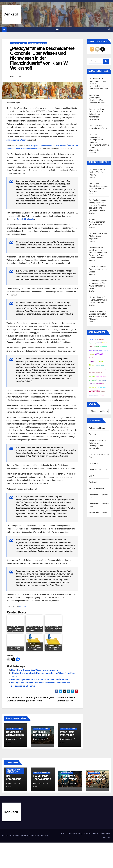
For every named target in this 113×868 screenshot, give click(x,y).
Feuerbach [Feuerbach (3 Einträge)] (92, 369)
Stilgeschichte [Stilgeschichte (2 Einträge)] (103, 347)
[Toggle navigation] (57, 29)
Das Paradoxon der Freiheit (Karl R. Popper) (97, 172)
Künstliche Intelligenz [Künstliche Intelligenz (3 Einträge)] (96, 373)
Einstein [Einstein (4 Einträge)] (105, 350)
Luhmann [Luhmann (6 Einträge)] (99, 354)
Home (63, 833)
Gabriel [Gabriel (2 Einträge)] (102, 358)
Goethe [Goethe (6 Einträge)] (96, 346)
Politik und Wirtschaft (19, 43)
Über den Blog (105, 833)
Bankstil (23, 606)
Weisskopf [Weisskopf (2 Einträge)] (92, 354)
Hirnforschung (95, 463)
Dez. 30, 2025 (40, 783)
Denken (92, 434)
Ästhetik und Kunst (97, 428)
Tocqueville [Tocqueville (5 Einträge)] (94, 380)
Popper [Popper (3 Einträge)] (91, 339)
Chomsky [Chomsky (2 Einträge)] (104, 369)
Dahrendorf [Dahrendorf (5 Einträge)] (94, 361)
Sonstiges (93, 476)
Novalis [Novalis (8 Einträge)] (102, 380)
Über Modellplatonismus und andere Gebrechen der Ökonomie (40, 680)
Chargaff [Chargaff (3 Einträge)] (99, 343)
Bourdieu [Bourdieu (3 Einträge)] (92, 358)
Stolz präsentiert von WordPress (13, 836)
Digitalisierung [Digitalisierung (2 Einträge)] (93, 343)
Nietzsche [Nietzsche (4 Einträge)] (99, 384)
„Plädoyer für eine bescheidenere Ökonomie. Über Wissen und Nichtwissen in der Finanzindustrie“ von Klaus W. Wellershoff (42, 58)
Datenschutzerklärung (74, 833)
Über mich (107, 838)
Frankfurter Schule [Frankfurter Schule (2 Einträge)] (100, 365)
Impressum (88, 833)
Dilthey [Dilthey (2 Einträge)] (91, 347)
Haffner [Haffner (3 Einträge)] (96, 339)
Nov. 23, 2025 (68, 783)
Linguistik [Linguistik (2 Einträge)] (98, 369)
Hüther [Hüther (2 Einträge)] (100, 350)
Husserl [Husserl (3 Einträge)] (105, 343)
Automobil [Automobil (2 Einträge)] (92, 350)
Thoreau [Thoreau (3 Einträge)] (102, 339)
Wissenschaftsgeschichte (38, 43)
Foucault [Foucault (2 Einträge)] (103, 391)
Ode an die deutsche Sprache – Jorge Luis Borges (98, 269)
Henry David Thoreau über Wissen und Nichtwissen (34, 670)
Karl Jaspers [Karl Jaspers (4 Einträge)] (101, 387)
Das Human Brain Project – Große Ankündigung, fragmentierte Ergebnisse (97, 114)
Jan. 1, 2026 (13, 783)
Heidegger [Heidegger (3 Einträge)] (92, 376)
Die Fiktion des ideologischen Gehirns (97, 779)
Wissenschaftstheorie (98, 512)
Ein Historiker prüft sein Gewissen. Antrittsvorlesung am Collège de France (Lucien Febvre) (98, 253)
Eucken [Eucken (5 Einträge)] (92, 384)
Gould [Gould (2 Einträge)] (104, 376)
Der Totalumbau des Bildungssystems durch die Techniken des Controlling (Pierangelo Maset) (98, 205)
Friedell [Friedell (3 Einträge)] (102, 395)
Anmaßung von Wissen (16, 140)
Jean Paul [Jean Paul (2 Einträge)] (98, 358)
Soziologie (94, 482)
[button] (109, 29)
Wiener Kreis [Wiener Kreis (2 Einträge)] (99, 376)
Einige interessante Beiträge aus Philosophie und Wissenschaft (13, 771)
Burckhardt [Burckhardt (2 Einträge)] (97, 395)
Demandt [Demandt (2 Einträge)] (91, 395)
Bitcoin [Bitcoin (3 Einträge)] (105, 384)
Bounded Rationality (26, 219)
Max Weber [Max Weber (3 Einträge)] (93, 387)
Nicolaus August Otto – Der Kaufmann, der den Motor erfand (98, 300)
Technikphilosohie (97, 488)
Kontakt (96, 833)
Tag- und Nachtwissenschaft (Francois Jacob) (97, 222)
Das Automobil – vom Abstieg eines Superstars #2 (98, 236)
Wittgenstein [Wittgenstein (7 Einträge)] (95, 391)
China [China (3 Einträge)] (96, 350)
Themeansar (44, 836)
